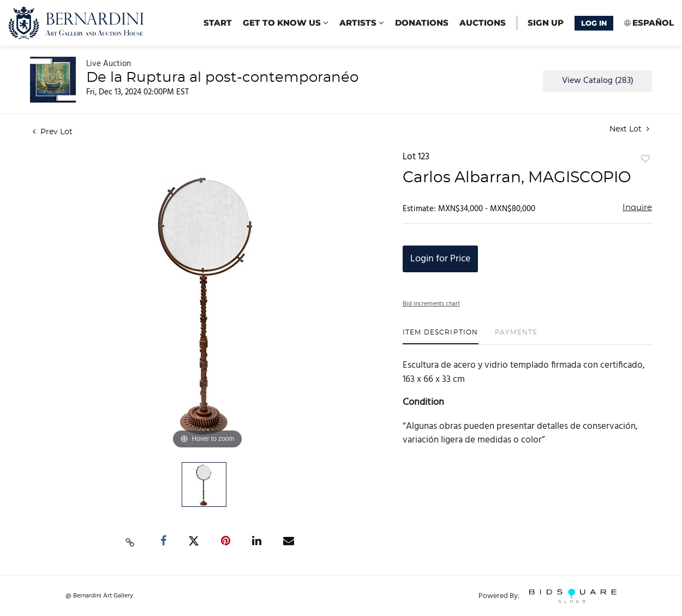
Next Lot (629, 129)
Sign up (546, 23)
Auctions (483, 23)
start (218, 23)
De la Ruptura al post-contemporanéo (222, 77)
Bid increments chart (431, 304)
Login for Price (440, 259)
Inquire (637, 208)
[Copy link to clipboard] (130, 541)
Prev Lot (53, 132)
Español (653, 23)
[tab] (441, 336)
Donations (422, 23)
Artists (362, 23)
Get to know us (286, 23)
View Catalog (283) (598, 81)
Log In (594, 23)
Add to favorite (645, 159)
